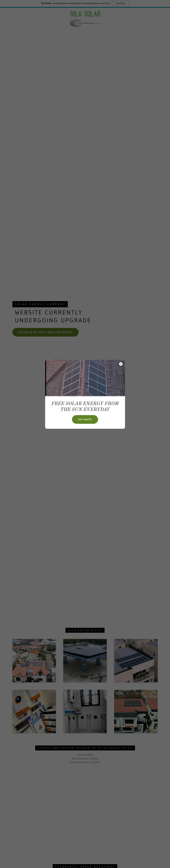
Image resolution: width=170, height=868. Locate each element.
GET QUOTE (85, 419)
